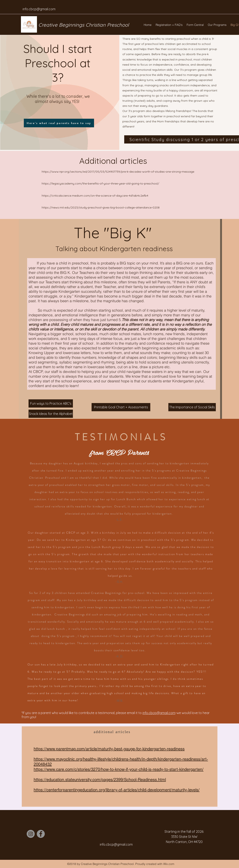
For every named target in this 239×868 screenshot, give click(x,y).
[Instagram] (31, 834)
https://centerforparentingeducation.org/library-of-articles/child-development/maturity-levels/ (117, 790)
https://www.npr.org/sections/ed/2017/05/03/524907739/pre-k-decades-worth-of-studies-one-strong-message (118, 172)
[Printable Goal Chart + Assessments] (121, 407)
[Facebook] (41, 834)
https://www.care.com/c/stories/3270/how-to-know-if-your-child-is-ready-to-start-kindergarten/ (119, 769)
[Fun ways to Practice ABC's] (51, 403)
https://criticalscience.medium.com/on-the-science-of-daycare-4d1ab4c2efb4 (95, 196)
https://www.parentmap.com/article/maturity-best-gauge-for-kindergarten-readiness (109, 749)
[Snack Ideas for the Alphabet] (51, 414)
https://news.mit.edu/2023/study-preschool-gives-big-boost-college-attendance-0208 (101, 207)
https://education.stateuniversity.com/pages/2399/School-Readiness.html (100, 780)
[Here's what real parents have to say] (59, 123)
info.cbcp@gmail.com (39, 9)
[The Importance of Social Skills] (192, 407)
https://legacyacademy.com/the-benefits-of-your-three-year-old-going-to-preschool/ (101, 183)
